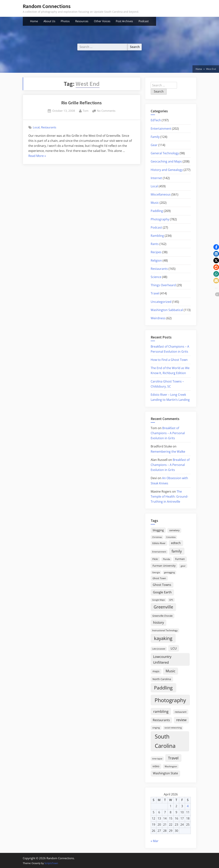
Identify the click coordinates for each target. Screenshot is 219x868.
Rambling (157, 236)
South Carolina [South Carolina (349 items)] (165, 741)
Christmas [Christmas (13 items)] (157, 537)
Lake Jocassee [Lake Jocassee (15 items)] (159, 649)
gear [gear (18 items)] (183, 566)
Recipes (156, 252)
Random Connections (47, 6)
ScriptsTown (51, 863)
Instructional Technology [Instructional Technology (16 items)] (165, 630)
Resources (82, 21)
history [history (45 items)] (159, 622)
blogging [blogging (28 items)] (158, 530)
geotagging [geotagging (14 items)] (169, 572)
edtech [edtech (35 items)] (176, 543)
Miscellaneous (161, 194)
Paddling (157, 211)
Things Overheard (163, 285)
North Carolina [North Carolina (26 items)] (162, 679)
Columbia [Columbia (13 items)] (171, 537)
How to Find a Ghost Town (169, 360)
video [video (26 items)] (156, 766)
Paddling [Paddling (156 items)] (163, 688)
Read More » (37, 156)
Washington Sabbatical (167, 310)
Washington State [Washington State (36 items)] (165, 773)
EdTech (156, 120)
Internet (156, 178)
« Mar (155, 841)
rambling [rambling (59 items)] (161, 711)
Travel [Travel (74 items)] (173, 758)
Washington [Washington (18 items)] (171, 766)
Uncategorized (161, 302)
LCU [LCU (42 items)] (174, 648)
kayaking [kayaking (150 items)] (163, 638)
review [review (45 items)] (181, 720)
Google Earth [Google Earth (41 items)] (162, 592)
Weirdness (158, 318)
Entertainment (161, 129)
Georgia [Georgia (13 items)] (156, 572)
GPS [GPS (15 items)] (171, 600)
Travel (155, 293)
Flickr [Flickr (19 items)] (155, 559)
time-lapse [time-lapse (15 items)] (157, 759)
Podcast (144, 21)
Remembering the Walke (168, 452)
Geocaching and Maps (166, 161)
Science (156, 277)
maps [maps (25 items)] (156, 671)
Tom (86, 110)
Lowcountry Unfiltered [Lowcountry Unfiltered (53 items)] (162, 659)
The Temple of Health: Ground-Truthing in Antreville (169, 497)
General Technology (165, 153)
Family (155, 137)
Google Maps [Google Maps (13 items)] (159, 600)
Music (155, 203)
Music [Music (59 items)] (170, 671)
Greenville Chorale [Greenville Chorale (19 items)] (162, 616)
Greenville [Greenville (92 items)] (163, 607)
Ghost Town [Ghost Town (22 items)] (159, 578)
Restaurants (49, 127)
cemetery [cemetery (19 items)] (174, 530)
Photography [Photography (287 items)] (170, 700)
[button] (216, 247)
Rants (155, 244)
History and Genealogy (167, 170)
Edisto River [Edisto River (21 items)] (159, 543)
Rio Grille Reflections (81, 103)
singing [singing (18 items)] (156, 728)
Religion (156, 260)
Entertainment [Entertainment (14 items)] (159, 552)
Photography (160, 219)
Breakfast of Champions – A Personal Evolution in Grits (168, 433)
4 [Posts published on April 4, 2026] (188, 806)
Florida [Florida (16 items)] (167, 559)
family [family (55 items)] (177, 551)
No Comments (106, 111)
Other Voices (102, 21)
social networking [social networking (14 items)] (173, 728)
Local (36, 127)
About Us (49, 21)
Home (34, 21)
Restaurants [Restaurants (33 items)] (161, 720)
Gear (154, 145)
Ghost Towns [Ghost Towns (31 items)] (162, 585)
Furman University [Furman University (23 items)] (164, 566)
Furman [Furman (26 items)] (180, 559)
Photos (65, 21)
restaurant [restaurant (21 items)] (181, 712)
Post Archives (124, 21)
